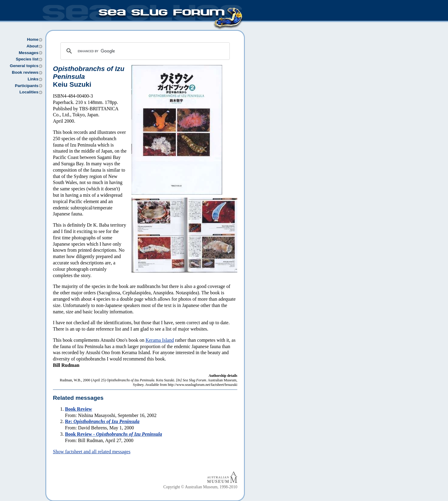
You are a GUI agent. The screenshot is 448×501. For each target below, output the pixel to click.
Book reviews (25, 72)
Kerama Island (160, 340)
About (32, 46)
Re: (102, 421)
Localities (29, 92)
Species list (27, 59)
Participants (27, 86)
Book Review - (114, 434)
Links (33, 79)
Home (33, 39)
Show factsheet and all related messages (92, 452)
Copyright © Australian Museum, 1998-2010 (200, 487)
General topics (24, 66)
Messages (29, 53)
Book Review (78, 409)
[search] (144, 51)
